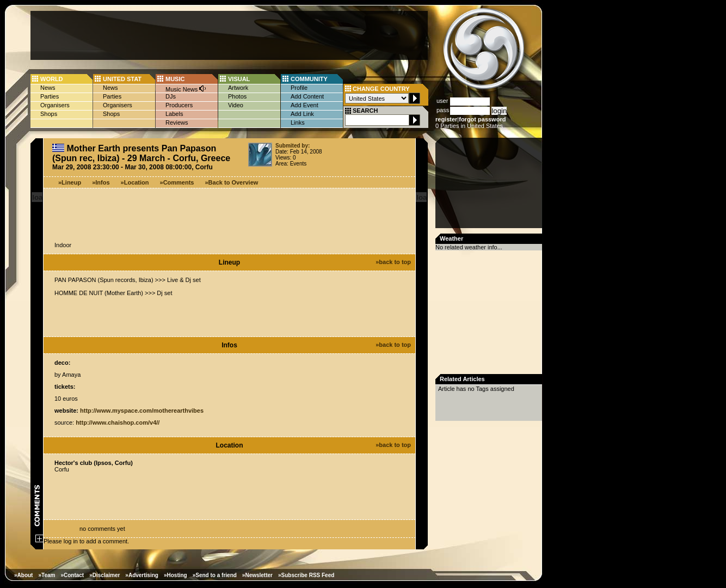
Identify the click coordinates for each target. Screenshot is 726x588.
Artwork (238, 88)
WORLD (52, 79)
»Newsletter (257, 575)
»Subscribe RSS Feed (306, 575)
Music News (186, 88)
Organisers (55, 105)
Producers (179, 105)
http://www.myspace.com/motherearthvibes (142, 411)
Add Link (302, 114)
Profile (299, 88)
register (446, 119)
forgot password (482, 119)
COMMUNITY (309, 79)
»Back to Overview (232, 182)
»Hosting (176, 575)
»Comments (177, 182)
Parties (50, 96)
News (48, 88)
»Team (47, 575)
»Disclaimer (104, 575)
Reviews (177, 122)
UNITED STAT (122, 79)
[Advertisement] (229, 35)
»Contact (72, 575)
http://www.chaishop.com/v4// (118, 422)
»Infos (101, 182)
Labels (174, 114)
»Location (135, 182)
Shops (49, 114)
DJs (171, 96)
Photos (237, 96)
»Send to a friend (215, 575)
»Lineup (70, 182)
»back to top (393, 262)
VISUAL (239, 79)
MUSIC (175, 79)
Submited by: (293, 146)
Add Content (307, 96)
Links (298, 122)
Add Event (304, 105)
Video (236, 105)
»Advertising (142, 575)
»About (23, 575)
